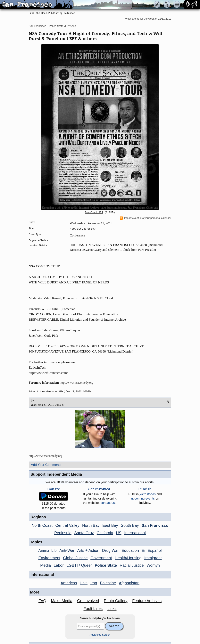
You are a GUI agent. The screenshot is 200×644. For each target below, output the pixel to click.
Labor (59, 565)
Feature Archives (147, 601)
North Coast (42, 525)
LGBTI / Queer (79, 565)
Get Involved (88, 601)
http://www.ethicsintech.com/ (48, 373)
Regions (38, 517)
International (135, 533)
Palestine (108, 583)
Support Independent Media (56, 474)
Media (46, 565)
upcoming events (143, 498)
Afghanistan (129, 583)
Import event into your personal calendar (146, 218)
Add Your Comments (46, 465)
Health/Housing (128, 558)
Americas (69, 583)
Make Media (62, 601)
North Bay (91, 525)
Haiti (84, 583)
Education (130, 550)
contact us (108, 503)
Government (101, 558)
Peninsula (63, 533)
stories (148, 494)
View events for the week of (148, 19)
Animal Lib (47, 550)
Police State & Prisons (62, 26)
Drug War (110, 550)
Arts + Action (88, 550)
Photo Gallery (116, 601)
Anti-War (67, 550)
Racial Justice (132, 565)
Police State (106, 565)
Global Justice (75, 558)
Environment (49, 558)
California (105, 533)
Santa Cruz (84, 533)
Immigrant (153, 558)
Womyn (153, 565)
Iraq (94, 583)
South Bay (130, 525)
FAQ (42, 601)
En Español (152, 550)
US (119, 533)
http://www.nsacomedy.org (77, 383)
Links (112, 609)
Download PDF (94, 213)
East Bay (110, 525)
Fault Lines (93, 609)
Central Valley (67, 525)
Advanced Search (100, 635)
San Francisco (37, 26)
